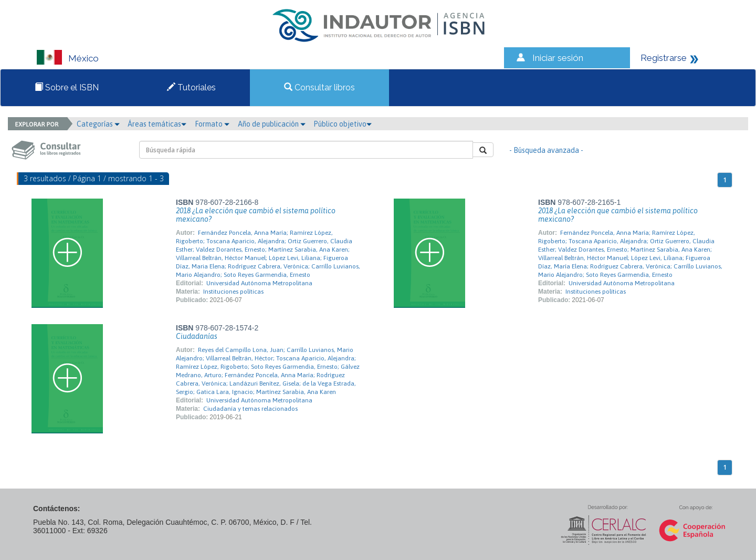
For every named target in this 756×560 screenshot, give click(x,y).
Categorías (98, 124)
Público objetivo (343, 124)
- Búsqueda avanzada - (546, 150)
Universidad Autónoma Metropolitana (259, 283)
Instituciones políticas (233, 292)
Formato (212, 124)
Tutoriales (191, 87)
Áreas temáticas (157, 124)
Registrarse (664, 58)
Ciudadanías (197, 336)
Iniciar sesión (558, 58)
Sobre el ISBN (67, 87)
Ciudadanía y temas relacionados (250, 409)
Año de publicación (272, 124)
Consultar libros (319, 87)
